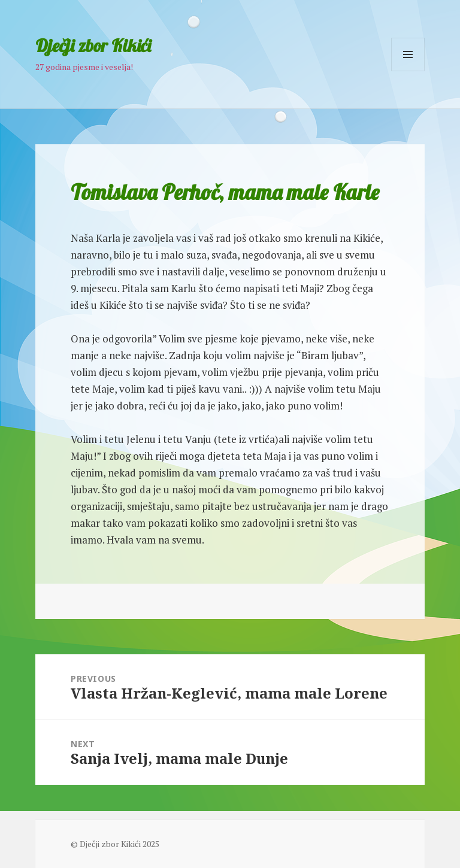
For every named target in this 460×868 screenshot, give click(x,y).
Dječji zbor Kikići (93, 45)
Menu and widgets (408, 71)
